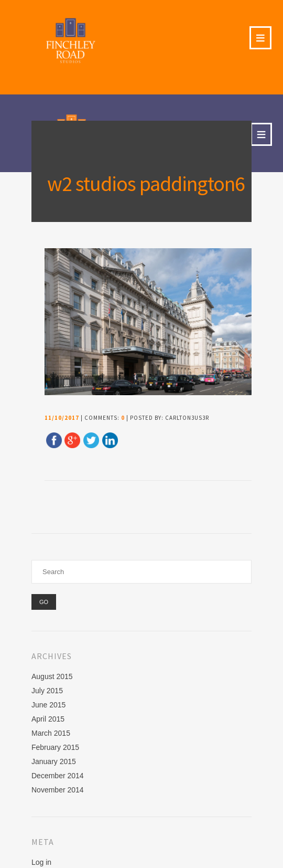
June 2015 (48, 705)
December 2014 (58, 776)
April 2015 (48, 719)
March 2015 (51, 733)
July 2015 (47, 691)
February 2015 (55, 747)
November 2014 (58, 790)
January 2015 (54, 761)
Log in (41, 862)
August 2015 (52, 676)
